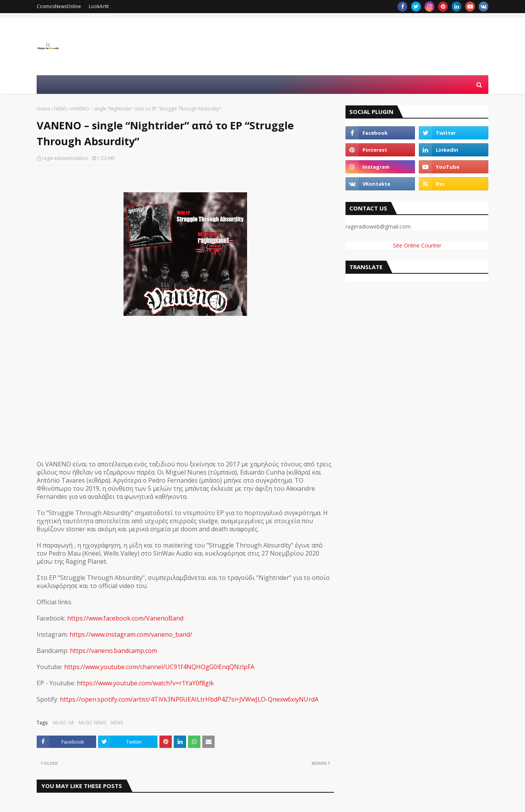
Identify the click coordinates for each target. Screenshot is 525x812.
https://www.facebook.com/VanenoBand (125, 618)
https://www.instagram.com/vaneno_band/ (131, 634)
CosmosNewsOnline (59, 6)
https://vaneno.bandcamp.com (113, 651)
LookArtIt (99, 6)
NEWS (60, 109)
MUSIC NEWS (92, 723)
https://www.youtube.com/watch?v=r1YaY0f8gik (145, 683)
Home (43, 109)
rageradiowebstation (65, 158)
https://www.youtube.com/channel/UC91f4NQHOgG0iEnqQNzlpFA (159, 667)
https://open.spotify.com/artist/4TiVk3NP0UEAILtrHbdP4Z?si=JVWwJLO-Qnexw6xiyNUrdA (189, 699)
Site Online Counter (417, 245)
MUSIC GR (64, 723)
